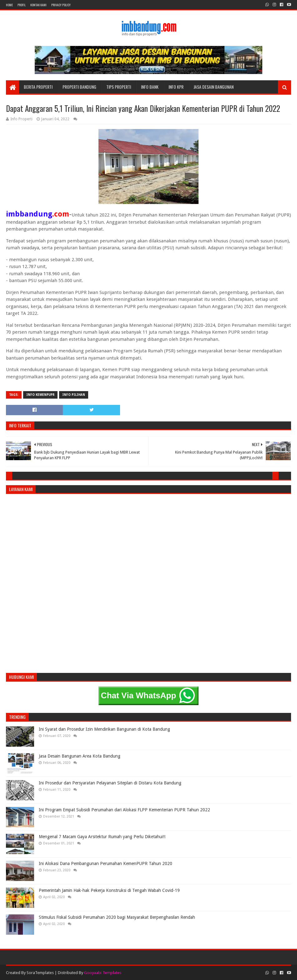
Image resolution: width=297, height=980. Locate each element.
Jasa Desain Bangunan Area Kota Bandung (80, 756)
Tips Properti (119, 87)
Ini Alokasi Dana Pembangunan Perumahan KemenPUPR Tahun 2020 (106, 863)
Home (9, 5)
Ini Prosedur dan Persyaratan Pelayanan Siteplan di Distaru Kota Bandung (110, 783)
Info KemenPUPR (40, 395)
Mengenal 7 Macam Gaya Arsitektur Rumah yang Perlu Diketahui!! (102, 837)
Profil (22, 5)
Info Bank (150, 87)
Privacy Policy (61, 5)
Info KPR (176, 87)
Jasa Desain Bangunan (214, 87)
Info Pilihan (74, 395)
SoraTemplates (40, 973)
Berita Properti (38, 87)
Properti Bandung (79, 87)
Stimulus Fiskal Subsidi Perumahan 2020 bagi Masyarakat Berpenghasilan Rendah (117, 917)
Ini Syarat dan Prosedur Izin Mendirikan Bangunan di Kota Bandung (104, 729)
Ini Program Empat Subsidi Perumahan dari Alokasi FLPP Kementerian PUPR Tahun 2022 (124, 810)
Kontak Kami (38, 5)
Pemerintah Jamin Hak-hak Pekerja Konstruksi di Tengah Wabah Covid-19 (109, 890)
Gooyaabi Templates (103, 973)
